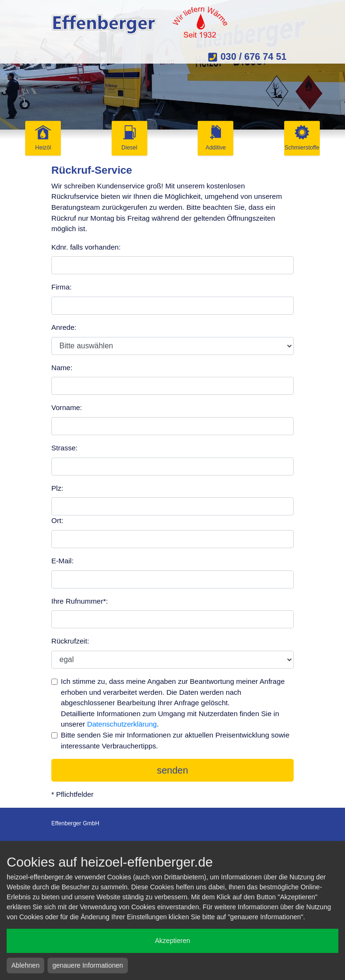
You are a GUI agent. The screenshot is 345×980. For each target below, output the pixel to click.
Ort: (57, 520)
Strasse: (64, 448)
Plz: (57, 488)
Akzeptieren (172, 941)
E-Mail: (62, 561)
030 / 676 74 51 (247, 56)
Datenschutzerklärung (122, 724)
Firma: (62, 287)
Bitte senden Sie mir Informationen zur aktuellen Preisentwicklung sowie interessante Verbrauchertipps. (175, 740)
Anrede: (64, 327)
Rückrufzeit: (70, 641)
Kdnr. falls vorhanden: (86, 247)
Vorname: (67, 407)
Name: (62, 368)
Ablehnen (25, 965)
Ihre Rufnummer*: (80, 601)
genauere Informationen (88, 965)
